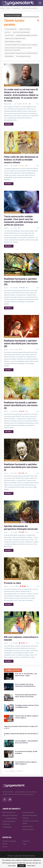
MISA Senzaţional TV (9, 812)
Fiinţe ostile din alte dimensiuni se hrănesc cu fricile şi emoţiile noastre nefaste (21, 160)
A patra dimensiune (11, 29)
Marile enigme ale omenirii (13, 42)
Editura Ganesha (28, 826)
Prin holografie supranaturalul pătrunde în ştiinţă (21, 53)
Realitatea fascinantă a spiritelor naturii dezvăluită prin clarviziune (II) (21, 405)
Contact (5, 847)
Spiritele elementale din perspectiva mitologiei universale (21, 528)
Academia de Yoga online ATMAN (31, 822)
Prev (7, 771)
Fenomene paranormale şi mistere (27, 35)
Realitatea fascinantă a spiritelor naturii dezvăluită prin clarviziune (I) (21, 467)
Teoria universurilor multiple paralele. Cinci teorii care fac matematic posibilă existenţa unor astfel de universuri (21, 221)
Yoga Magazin (7, 827)
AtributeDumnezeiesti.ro (10, 815)
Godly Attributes (11, 818)
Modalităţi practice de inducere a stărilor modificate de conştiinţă (18, 49)
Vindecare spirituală (9, 821)
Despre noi (26, 841)
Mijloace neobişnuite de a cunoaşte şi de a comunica (21, 45)
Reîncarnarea (9, 56)
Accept (22, 866)
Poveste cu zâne (12, 583)
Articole (8, 32)
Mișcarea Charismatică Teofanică (30, 817)
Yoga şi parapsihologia (23, 56)
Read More (31, 866)
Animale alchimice (25, 29)
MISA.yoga (6, 824)
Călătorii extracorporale (21, 32)
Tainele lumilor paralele (12, 85)
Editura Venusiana (28, 829)
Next (13, 771)
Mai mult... (9, 124)
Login (24, 844)
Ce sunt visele (9, 35)
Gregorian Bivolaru (28, 812)
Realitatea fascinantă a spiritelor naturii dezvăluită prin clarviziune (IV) (21, 282)
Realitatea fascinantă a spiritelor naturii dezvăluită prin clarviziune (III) (21, 343)
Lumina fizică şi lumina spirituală (15, 39)
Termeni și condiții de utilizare (9, 842)
